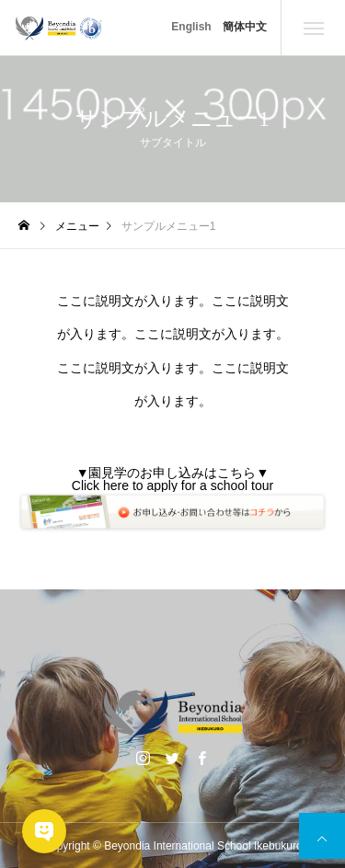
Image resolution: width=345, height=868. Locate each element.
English (191, 27)
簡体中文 (245, 27)
